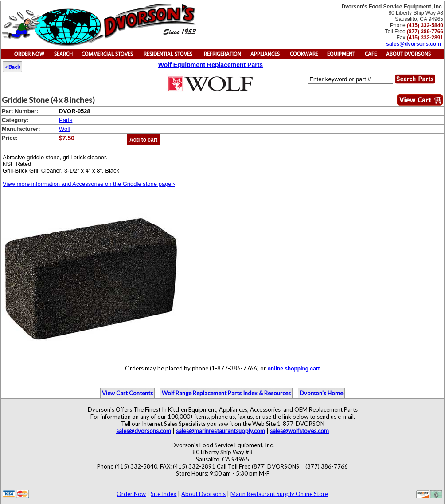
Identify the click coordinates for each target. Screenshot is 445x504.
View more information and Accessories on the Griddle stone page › (89, 184)
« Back (12, 67)
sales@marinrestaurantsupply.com (221, 431)
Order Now (131, 494)
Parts (66, 120)
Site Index (164, 494)
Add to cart (143, 140)
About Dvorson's (203, 494)
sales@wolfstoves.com (299, 431)
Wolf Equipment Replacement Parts (211, 65)
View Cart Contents (127, 393)
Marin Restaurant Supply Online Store (279, 494)
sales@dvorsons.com (414, 44)
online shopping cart (293, 369)
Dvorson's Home (321, 393)
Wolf (65, 129)
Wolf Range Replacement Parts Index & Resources (226, 393)
